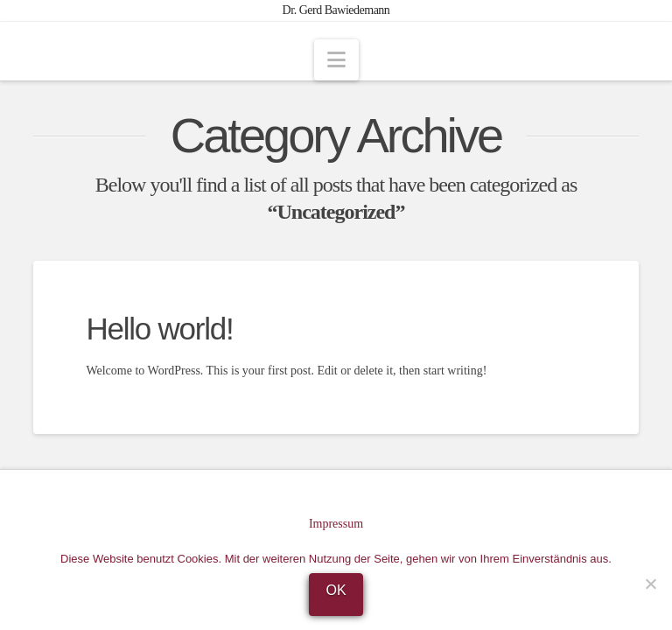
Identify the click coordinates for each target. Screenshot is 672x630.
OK (336, 590)
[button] (336, 60)
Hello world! (159, 329)
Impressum (336, 524)
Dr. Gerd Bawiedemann (336, 10)
